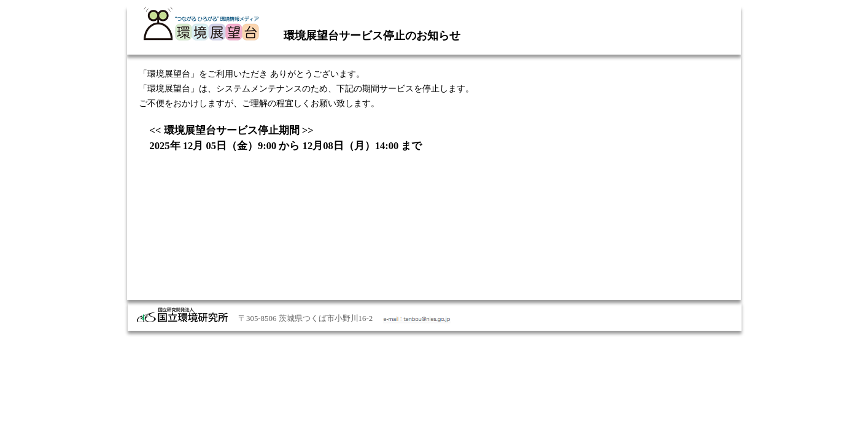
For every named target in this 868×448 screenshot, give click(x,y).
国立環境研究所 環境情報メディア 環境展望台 (201, 25)
